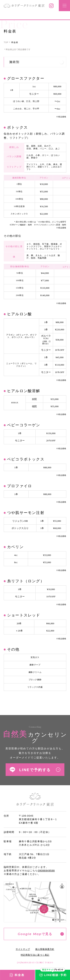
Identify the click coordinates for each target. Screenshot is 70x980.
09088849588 (46, 871)
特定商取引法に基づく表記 (35, 955)
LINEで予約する (35, 770)
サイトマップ (23, 949)
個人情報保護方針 (45, 949)
